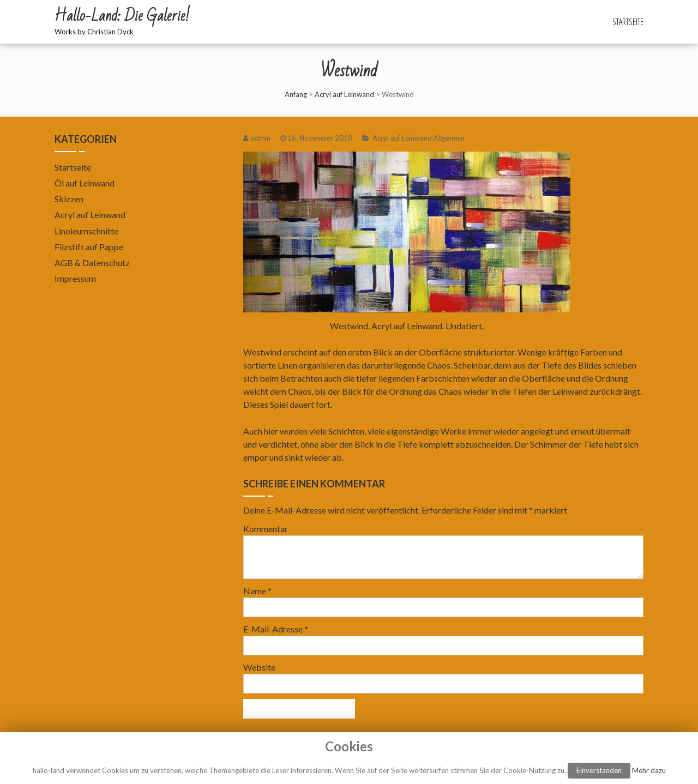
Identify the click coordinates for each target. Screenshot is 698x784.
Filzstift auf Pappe (89, 247)
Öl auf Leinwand (85, 183)
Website (259, 667)
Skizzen (69, 199)
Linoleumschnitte (86, 231)
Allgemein (449, 138)
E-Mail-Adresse (276, 629)
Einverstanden (599, 770)
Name (257, 591)
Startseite (628, 22)
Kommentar (266, 529)
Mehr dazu (649, 770)
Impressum (75, 278)
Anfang (296, 94)
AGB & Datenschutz (92, 263)
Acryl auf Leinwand (344, 94)
